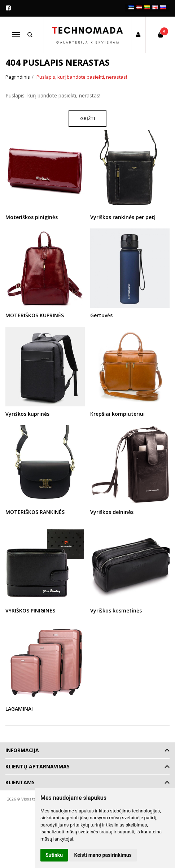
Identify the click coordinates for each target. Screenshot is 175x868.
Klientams (20, 782)
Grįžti (88, 118)
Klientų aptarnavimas (38, 766)
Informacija (22, 750)
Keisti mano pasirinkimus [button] (103, 855)
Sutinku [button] (54, 855)
